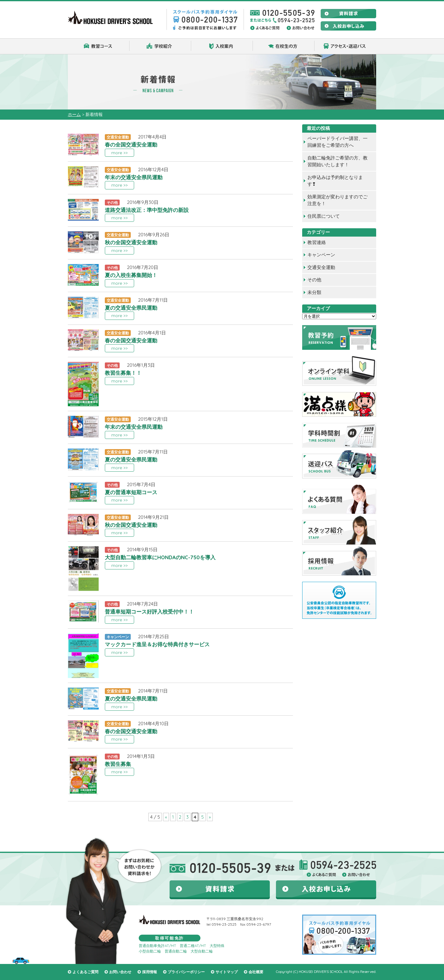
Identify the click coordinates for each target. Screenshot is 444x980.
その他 (314, 280)
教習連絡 (317, 242)
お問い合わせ (120, 972)
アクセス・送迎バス (345, 46)
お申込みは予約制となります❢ (335, 181)
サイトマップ (227, 972)
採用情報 (150, 972)
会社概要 (256, 972)
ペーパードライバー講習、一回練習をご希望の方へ (337, 142)
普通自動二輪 (176, 951)
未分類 (314, 292)
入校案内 (222, 46)
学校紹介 (160, 46)
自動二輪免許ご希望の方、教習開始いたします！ (337, 161)
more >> (119, 153)
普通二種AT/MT (193, 946)
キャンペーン (321, 255)
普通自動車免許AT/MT (157, 946)
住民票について (324, 216)
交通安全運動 (321, 267)
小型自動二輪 (150, 951)
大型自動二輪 (202, 951)
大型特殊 (217, 946)
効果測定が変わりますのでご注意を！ (337, 200)
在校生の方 (284, 46)
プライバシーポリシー (186, 972)
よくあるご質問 (85, 972)
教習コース (99, 46)
